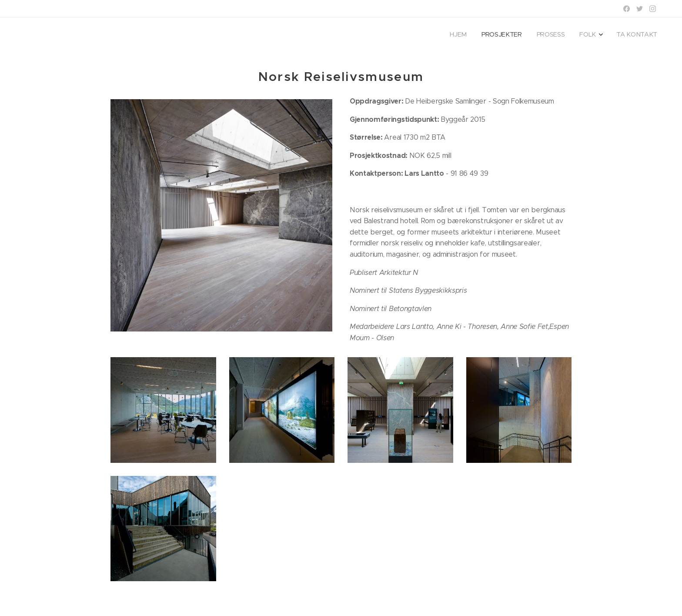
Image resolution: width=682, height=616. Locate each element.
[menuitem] (592, 35)
